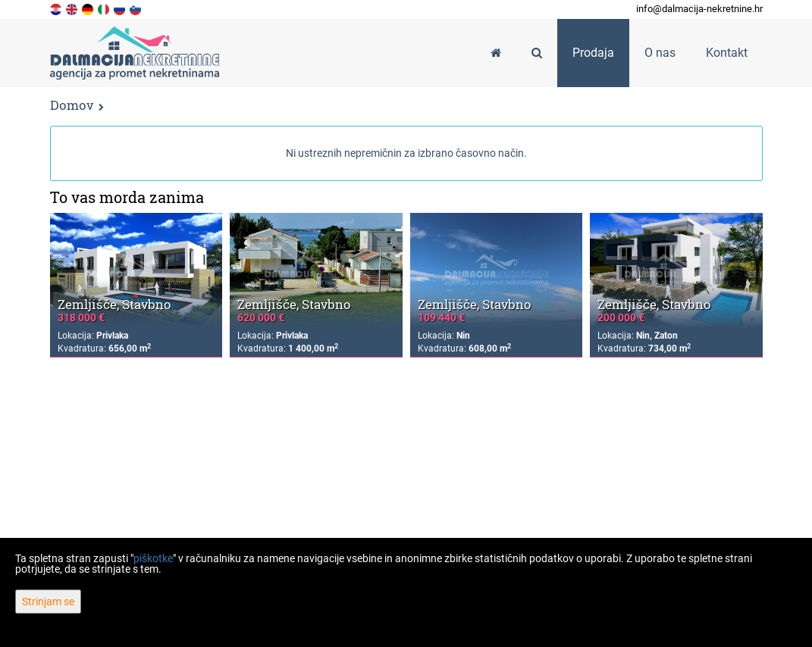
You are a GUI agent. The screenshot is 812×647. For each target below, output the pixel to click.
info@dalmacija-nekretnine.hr (699, 9)
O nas (660, 53)
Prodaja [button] (593, 53)
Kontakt (727, 53)
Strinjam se (48, 602)
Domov (72, 105)
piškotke (153, 558)
